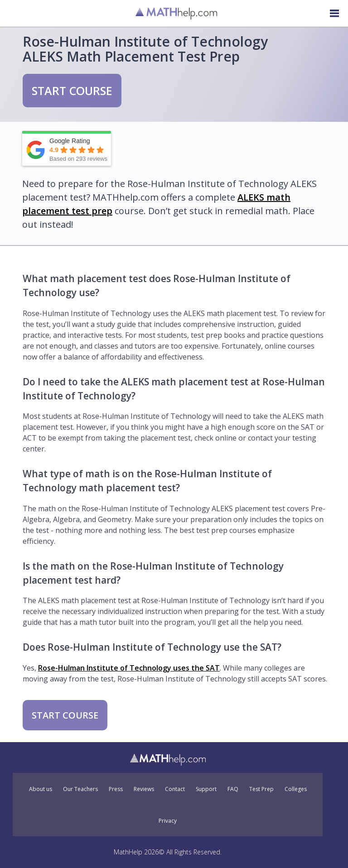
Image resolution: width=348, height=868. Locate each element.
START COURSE (72, 91)
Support (206, 789)
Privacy (168, 821)
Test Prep (261, 789)
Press (116, 789)
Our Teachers (80, 789)
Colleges (296, 789)
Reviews (144, 789)
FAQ (233, 789)
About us (41, 789)
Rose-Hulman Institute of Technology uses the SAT (129, 668)
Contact (175, 789)
